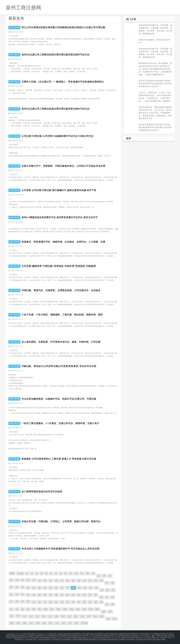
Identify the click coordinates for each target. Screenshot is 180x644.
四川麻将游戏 (53, 636)
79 (34, 602)
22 (34, 580)
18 (11, 580)
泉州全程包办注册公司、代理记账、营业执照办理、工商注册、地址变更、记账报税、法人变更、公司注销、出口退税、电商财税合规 (155, 29)
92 (107, 604)
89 (90, 602)
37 (11, 587)
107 (91, 609)
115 (37, 616)
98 (34, 609)
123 (89, 616)
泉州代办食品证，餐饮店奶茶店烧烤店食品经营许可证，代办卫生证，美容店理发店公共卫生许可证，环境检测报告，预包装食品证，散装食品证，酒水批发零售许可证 (155, 113)
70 (90, 595)
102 (58, 609)
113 (24, 616)
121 (76, 616)
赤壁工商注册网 (96, 634)
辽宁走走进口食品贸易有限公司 (101, 637)
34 (101, 581)
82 (51, 602)
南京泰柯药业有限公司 (109, 636)
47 (67, 588)
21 (28, 580)
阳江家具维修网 (101, 639)
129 (18, 623)
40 (28, 588)
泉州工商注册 (15, 27)
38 (17, 587)
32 (90, 581)
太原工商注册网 (149, 637)
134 (50, 623)
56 (11, 594)
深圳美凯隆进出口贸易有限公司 (130, 636)
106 (84, 609)
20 (22, 580)
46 (62, 588)
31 (84, 581)
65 (62, 595)
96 (22, 609)
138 (76, 623)
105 (78, 609)
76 (17, 602)
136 (63, 623)
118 (56, 616)
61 (39, 595)
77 (22, 602)
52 (96, 588)
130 (25, 623)
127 (115, 619)
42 (39, 588)
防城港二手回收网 (51, 639)
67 (73, 595)
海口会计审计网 (82, 636)
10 (71, 573)
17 (110, 576)
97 (28, 609)
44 (51, 588)
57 (17, 594)
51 (91, 588)
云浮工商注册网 (94, 636)
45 (56, 588)
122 (82, 616)
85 (67, 602)
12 (82, 573)
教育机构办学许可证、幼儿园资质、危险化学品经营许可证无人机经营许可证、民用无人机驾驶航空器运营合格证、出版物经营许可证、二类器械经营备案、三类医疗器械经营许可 (155, 69)
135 (57, 623)
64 (56, 595)
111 (12, 616)
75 (11, 602)
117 (50, 616)
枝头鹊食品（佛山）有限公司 (153, 636)
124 (95, 616)
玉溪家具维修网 (77, 639)
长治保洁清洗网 (108, 634)
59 (28, 595)
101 (52, 609)
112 (18, 616)
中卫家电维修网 (143, 634)
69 (84, 595)
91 (101, 602)
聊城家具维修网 (89, 639)
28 (67, 581)
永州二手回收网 (161, 637)
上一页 (20, 573)
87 (79, 602)
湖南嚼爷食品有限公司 (81, 637)
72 (101, 597)
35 (107, 583)
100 (45, 609)
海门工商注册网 (66, 637)
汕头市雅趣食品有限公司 (159, 634)
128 (12, 623)
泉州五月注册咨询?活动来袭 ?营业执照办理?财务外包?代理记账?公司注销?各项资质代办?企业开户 (155, 84)
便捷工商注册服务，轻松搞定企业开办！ (154, 41)
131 (31, 623)
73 (107, 597)
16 (104, 576)
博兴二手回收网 (26, 639)
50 (85, 588)
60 (34, 595)
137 (70, 623)
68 (79, 595)
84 (62, 602)
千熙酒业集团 (34, 637)
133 (44, 623)
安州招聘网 (62, 636)
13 (87, 573)
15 (99, 576)
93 (112, 604)
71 (96, 595)
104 (71, 609)
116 (44, 616)
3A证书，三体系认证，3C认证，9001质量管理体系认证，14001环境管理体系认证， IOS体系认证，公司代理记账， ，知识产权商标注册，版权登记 (155, 97)
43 (45, 588)
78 (28, 602)
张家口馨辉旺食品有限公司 (49, 637)
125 (102, 616)
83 (56, 602)
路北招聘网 (121, 639)
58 (22, 594)
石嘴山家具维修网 (159, 639)
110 (110, 612)
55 (113, 590)
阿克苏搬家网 (120, 634)
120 (69, 616)
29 (73, 581)
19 (17, 580)
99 (39, 609)
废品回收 (67, 634)
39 (22, 587)
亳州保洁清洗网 (131, 634)
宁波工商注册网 (119, 637)
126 (108, 619)
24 (45, 581)
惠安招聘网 (147, 639)
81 (45, 602)
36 (112, 583)
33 (96, 581)
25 (51, 581)
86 (73, 602)
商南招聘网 (112, 639)
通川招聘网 (71, 636)
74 (112, 597)
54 (107, 590)
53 (102, 590)
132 (38, 623)
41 (34, 588)
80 (39, 602)
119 (63, 616)
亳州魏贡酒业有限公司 (18, 636)
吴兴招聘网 (130, 639)
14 (93, 573)
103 (65, 609)
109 (104, 612)
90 (96, 602)
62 (45, 595)
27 (62, 581)
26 (56, 581)
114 (31, 616)
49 (79, 588)
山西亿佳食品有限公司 (134, 637)
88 (84, 602)
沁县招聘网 (138, 639)
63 (51, 595)
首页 (12, 573)
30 (79, 581)
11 (76, 573)
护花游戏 (75, 634)
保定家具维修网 (65, 639)
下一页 (84, 623)
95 (17, 609)
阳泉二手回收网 (38, 639)
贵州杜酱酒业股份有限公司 (18, 637)
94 (11, 609)
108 (97, 609)
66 (67, 595)
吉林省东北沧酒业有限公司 (37, 636)
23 (39, 581)
